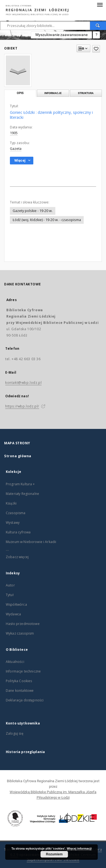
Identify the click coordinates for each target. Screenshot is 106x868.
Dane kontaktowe (20, 691)
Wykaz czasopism (20, 633)
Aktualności (15, 662)
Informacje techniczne (23, 671)
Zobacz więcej (17, 557)
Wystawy (13, 523)
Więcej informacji (79, 848)
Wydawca (13, 614)
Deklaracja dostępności (25, 700)
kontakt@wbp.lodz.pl (23, 383)
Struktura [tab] (86, 93)
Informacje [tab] (53, 93)
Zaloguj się (15, 733)
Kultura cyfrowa (18, 532)
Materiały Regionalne (22, 494)
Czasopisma (16, 513)
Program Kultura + (20, 484)
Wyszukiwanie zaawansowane (61, 35)
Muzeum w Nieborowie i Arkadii (31, 542)
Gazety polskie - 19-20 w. (33, 211)
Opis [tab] (20, 93)
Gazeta (16, 149)
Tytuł (10, 595)
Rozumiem (54, 854)
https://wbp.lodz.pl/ (22, 406)
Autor (10, 585)
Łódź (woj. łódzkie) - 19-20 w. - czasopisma (47, 220)
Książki (11, 503)
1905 (14, 133)
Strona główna (18, 456)
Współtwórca (16, 604)
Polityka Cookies (19, 681)
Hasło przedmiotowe (23, 624)
